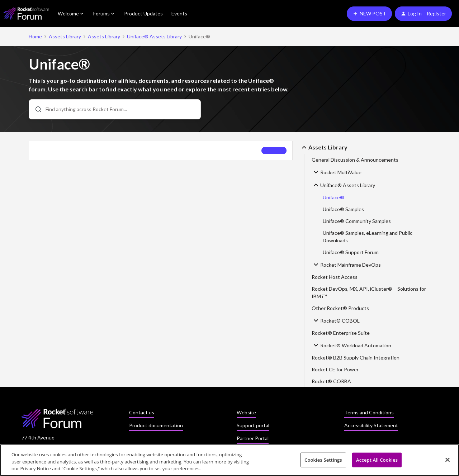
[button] (369, 14)
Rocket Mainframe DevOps (346, 265)
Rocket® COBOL (336, 320)
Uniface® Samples (343, 209)
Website (246, 412)
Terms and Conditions (369, 412)
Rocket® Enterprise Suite (341, 333)
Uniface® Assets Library (154, 36)
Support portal (253, 425)
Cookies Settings (323, 460)
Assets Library (65, 36)
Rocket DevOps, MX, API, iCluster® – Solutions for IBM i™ (369, 292)
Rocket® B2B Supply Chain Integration (356, 358)
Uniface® (333, 197)
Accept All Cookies (377, 460)
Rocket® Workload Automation (351, 345)
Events (179, 13)
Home (35, 36)
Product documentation (156, 425)
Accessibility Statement (371, 425)
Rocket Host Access (335, 277)
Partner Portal (253, 438)
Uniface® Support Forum (351, 252)
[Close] (448, 460)
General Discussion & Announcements (355, 160)
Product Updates (143, 13)
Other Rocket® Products (340, 308)
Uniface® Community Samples (357, 221)
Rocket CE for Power (335, 369)
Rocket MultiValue (337, 172)
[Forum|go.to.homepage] (26, 13)
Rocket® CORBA (331, 381)
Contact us (142, 412)
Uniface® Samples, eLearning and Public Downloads (368, 237)
